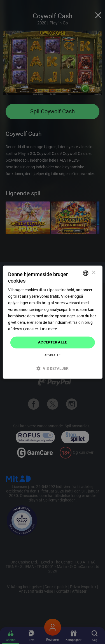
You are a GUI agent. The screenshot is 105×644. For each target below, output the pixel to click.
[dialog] (52, 322)
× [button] (93, 273)
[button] (52, 368)
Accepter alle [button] (53, 342)
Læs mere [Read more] (48, 329)
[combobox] (86, 273)
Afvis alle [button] (53, 355)
